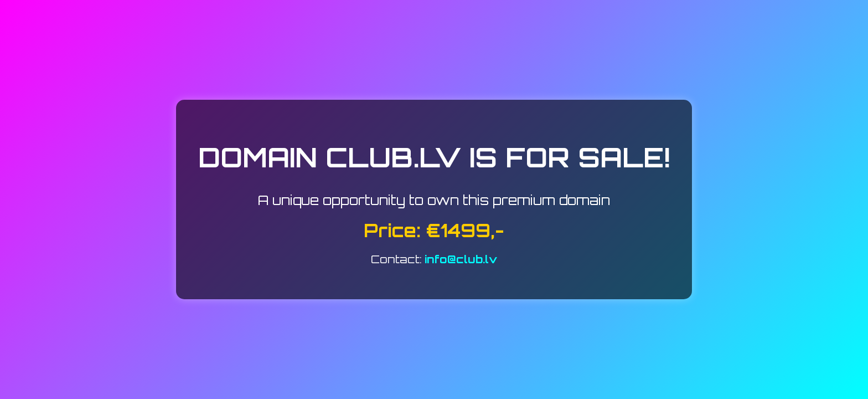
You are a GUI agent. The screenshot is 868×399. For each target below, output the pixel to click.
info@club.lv (461, 259)
